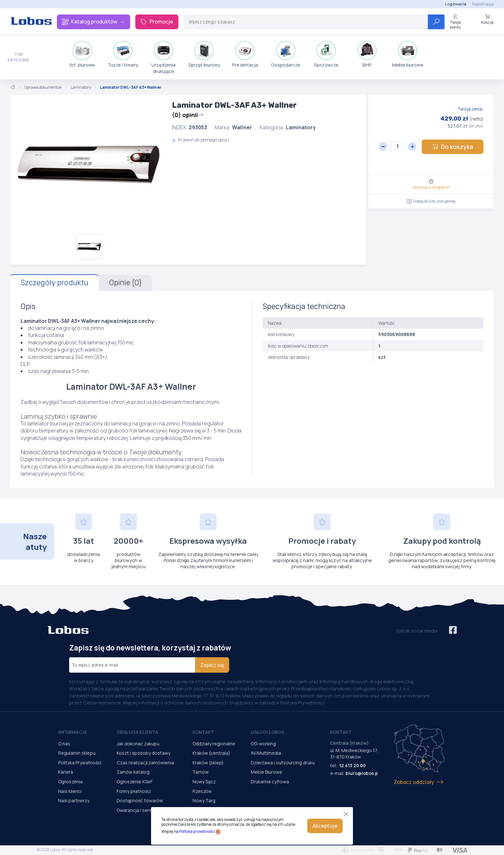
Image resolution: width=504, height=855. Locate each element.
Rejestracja (483, 4)
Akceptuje (325, 826)
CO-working (263, 744)
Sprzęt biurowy (204, 54)
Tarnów (201, 772)
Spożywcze (326, 54)
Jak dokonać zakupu (138, 744)
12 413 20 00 (352, 765)
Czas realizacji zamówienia (145, 763)
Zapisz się (212, 665)
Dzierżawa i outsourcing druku (283, 763)
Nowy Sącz (204, 782)
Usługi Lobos (267, 732)
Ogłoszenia (70, 782)
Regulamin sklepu (77, 753)
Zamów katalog (133, 772)
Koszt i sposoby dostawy (144, 753)
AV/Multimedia (266, 753)
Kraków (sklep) (208, 763)
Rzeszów (202, 791)
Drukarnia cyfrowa (270, 782)
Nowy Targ (204, 800)
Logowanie (456, 4)
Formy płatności (134, 791)
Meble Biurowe (266, 772)
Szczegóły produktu (54, 283)
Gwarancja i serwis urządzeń (147, 810)
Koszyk (487, 19)
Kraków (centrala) (211, 753)
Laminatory (81, 87)
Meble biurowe (408, 54)
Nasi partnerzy (74, 800)
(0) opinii (188, 115)
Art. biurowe (82, 54)
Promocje (157, 22)
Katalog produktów (94, 22)
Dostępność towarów (140, 800)
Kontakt (203, 732)
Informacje (73, 732)
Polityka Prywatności (80, 763)
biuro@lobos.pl (362, 773)
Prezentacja (245, 54)
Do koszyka (453, 147)
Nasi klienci (70, 791)
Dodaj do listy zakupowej (431, 201)
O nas (64, 744)
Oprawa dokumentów (43, 87)
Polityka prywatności (197, 831)
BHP (367, 54)
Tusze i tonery (123, 54)
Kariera (66, 772)
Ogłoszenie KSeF (135, 782)
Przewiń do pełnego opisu (200, 140)
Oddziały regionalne (214, 744)
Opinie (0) (125, 283)
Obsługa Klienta (137, 732)
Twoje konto (455, 22)
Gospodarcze (286, 54)
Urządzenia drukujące (163, 58)
